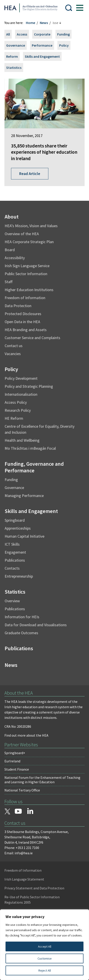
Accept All (45, 946)
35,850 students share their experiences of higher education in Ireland (44, 152)
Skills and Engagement (42, 56)
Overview (12, 601)
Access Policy (16, 402)
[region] (44, 945)
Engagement (15, 552)
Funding (63, 34)
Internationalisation (21, 394)
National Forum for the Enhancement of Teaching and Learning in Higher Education (42, 780)
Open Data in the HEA (22, 322)
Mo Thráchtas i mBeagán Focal (30, 448)
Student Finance (17, 769)
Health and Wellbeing (22, 440)
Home (30, 23)
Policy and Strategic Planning (29, 386)
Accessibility (15, 258)
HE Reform (14, 418)
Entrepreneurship (19, 576)
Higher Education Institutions (29, 290)
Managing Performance (24, 496)
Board (10, 250)
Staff (9, 282)
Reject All (45, 970)
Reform (12, 56)
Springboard (15, 520)
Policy (64, 45)
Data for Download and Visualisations (36, 625)
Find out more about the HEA (26, 735)
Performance (42, 45)
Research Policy (18, 410)
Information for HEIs (22, 617)
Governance (16, 45)
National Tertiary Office (22, 790)
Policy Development (21, 378)
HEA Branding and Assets (26, 330)
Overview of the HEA (22, 234)
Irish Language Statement (24, 879)
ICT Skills (12, 544)
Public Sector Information (26, 274)
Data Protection (18, 306)
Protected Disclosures (23, 314)
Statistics (14, 68)
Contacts (12, 568)
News (44, 23)
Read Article (30, 174)
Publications (15, 560)
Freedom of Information (25, 298)
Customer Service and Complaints (32, 338)
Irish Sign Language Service (27, 266)
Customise (45, 958)
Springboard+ (15, 753)
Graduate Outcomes (21, 633)
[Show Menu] (80, 8)
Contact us (14, 346)
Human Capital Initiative (25, 536)
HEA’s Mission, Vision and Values (31, 226)
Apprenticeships (18, 528)
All (8, 34)
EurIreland (12, 761)
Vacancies (13, 354)
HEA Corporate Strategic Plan (29, 242)
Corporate (42, 34)
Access (22, 34)
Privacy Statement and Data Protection (34, 888)
